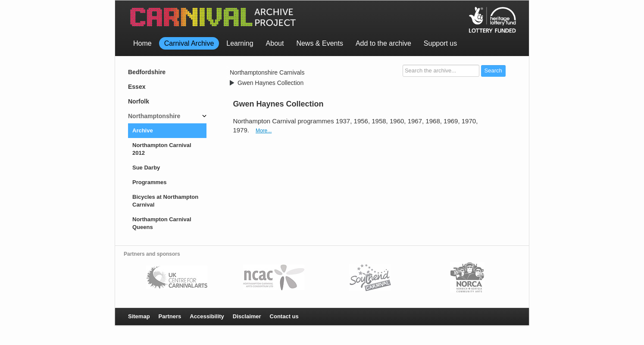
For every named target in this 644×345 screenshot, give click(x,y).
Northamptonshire (154, 116)
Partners (170, 316)
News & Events (319, 43)
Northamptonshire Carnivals (267, 72)
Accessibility (207, 316)
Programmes (149, 182)
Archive (143, 130)
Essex (137, 87)
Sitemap (139, 316)
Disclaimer (247, 316)
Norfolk (139, 101)
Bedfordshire (147, 72)
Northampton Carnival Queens (162, 223)
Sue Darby (146, 168)
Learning (240, 43)
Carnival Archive (189, 43)
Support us (440, 43)
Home (142, 43)
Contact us (284, 316)
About (275, 43)
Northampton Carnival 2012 (162, 149)
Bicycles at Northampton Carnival (165, 201)
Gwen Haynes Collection (270, 83)
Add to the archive (383, 43)
